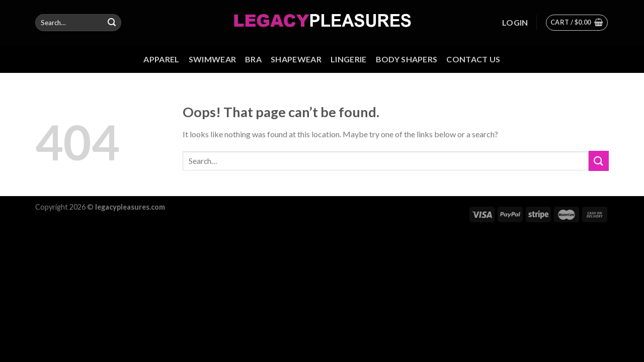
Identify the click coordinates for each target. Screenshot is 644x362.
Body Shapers (407, 59)
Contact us (473, 59)
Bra (253, 59)
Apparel (161, 59)
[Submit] (112, 23)
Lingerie (349, 59)
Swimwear (213, 59)
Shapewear (296, 59)
